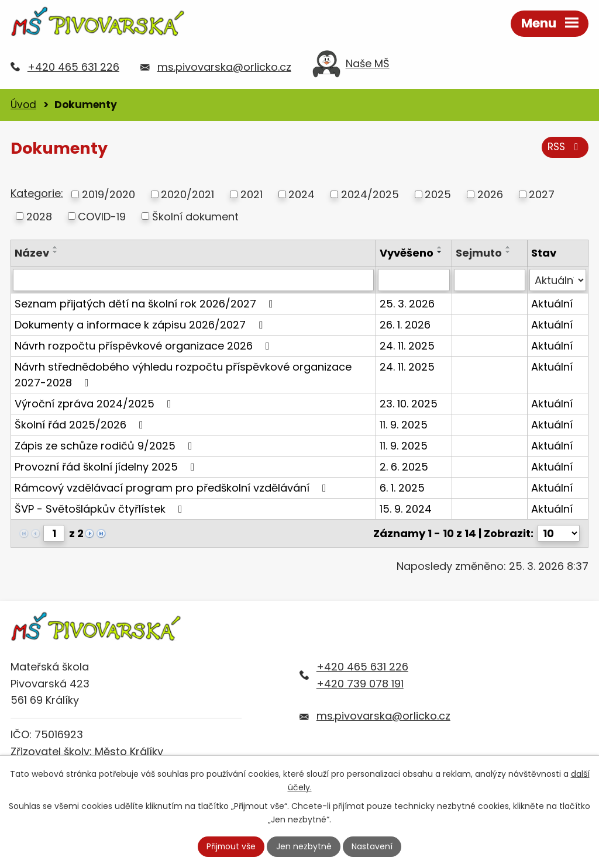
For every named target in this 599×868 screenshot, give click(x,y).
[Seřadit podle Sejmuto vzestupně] (508, 247)
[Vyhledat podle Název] (193, 280)
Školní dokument (195, 216)
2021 (252, 194)
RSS (565, 147)
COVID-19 (102, 216)
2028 (39, 216)
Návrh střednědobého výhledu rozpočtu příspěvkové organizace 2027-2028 (183, 375)
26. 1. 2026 (405, 325)
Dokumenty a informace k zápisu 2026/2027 (141, 325)
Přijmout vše (231, 846)
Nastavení (373, 846)
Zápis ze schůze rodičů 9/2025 (106, 446)
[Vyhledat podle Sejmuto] (489, 280)
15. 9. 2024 (406, 509)
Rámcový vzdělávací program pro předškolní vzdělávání (173, 488)
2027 (542, 194)
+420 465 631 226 (73, 67)
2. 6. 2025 (404, 467)
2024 (302, 194)
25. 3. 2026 (407, 304)
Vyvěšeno (407, 253)
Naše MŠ (351, 67)
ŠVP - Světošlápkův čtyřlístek (101, 509)
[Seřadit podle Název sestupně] (56, 252)
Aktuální (552, 304)
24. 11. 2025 (407, 346)
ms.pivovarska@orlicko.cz (224, 67)
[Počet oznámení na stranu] (559, 533)
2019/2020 (109, 194)
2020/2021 (187, 194)
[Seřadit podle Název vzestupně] (56, 247)
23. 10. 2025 (409, 404)
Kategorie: (37, 193)
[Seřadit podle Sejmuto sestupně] (508, 252)
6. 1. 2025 (402, 488)
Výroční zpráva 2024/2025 (95, 404)
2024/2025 (370, 194)
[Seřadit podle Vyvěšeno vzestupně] (440, 247)
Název (32, 253)
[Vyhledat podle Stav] (558, 280)
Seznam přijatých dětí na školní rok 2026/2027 (146, 304)
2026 (490, 194)
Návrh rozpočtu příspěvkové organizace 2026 (144, 346)
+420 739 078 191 (360, 684)
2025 (438, 194)
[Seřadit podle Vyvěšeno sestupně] (440, 252)
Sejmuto (479, 253)
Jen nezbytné (304, 846)
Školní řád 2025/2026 (81, 425)
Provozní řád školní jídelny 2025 (107, 467)
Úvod (23, 105)
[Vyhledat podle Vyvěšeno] (414, 280)
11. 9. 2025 (404, 425)
